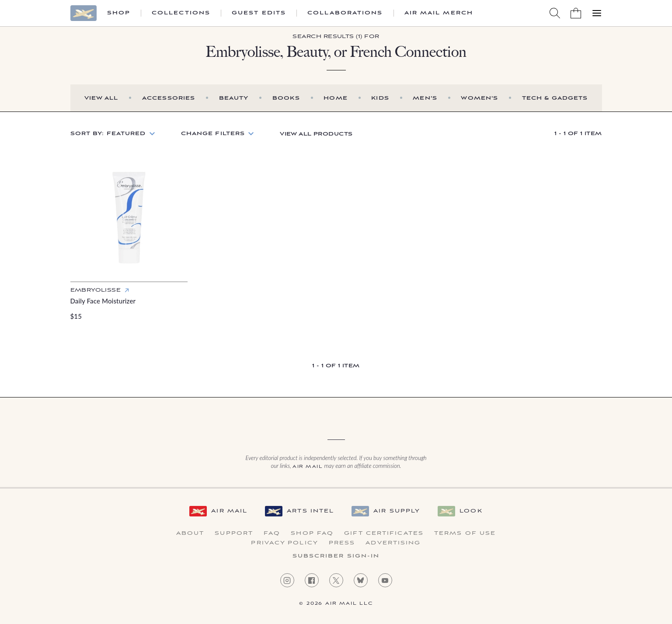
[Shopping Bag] (576, 13)
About (190, 533)
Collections (181, 13)
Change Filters (213, 134)
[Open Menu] (597, 13)
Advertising (393, 543)
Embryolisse (96, 290)
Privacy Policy (284, 543)
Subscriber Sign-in (336, 556)
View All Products (316, 134)
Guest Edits (259, 13)
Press (342, 543)
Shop (119, 13)
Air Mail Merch (439, 13)
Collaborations (345, 13)
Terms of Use (465, 533)
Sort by (108, 134)
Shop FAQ (312, 533)
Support (234, 533)
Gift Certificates (384, 533)
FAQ (272, 533)
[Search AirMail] (555, 13)
